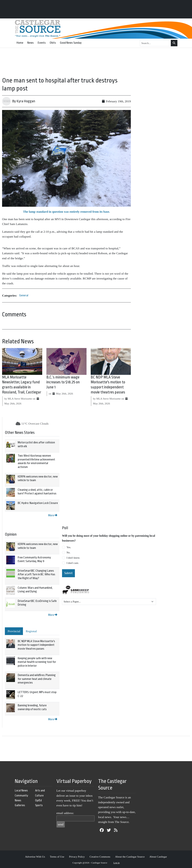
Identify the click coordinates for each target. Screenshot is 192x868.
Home (20, 43)
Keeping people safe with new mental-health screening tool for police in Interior (37, 662)
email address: (65, 813)
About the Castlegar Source (130, 857)
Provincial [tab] (14, 631)
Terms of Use (57, 857)
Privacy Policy (77, 857)
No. (68, 553)
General (24, 295)
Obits (53, 43)
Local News (21, 790)
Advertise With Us (35, 857)
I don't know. (73, 558)
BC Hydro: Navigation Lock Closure (38, 503)
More (53, 515)
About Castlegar (158, 857)
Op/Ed (38, 800)
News (30, 43)
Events (42, 43)
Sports (39, 805)
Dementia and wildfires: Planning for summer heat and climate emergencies (37, 679)
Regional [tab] (31, 631)
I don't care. (73, 563)
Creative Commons (100, 857)
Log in (117, 863)
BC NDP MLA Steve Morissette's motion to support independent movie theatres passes (36, 645)
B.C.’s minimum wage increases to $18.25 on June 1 (63, 382)
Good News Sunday (71, 43)
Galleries (20, 805)
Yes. (69, 547)
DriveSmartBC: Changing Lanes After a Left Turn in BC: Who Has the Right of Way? (36, 574)
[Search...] (156, 43)
